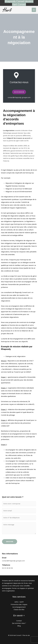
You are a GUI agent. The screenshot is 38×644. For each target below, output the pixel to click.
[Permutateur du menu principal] (34, 10)
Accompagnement (19, 607)
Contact (19, 621)
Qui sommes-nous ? (19, 623)
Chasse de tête (19, 609)
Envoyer (10, 542)
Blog (19, 626)
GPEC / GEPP (19, 602)
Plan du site (26, 635)
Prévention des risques (19, 604)
